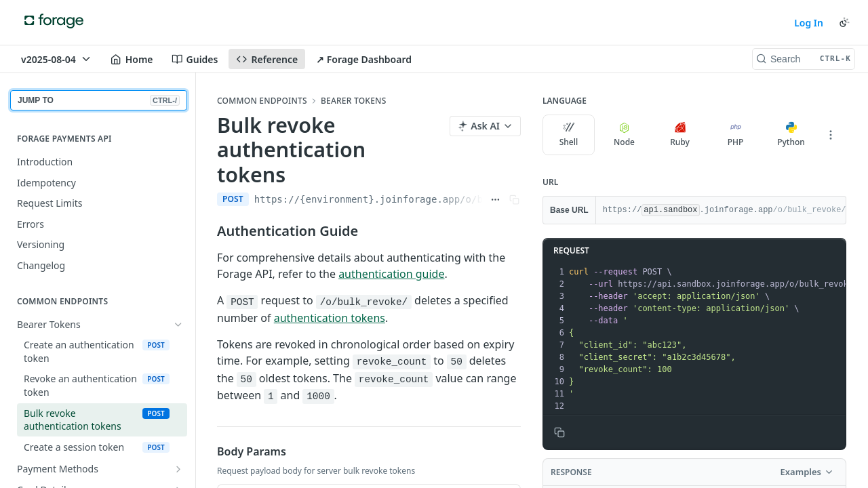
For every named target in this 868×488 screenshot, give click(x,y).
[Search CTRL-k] (804, 59)
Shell (569, 135)
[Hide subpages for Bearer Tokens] (178, 325)
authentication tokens (330, 318)
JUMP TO (99, 100)
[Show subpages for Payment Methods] (178, 469)
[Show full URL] (495, 199)
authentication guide (391, 274)
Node (624, 135)
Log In (809, 23)
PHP (736, 135)
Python (791, 135)
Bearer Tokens (354, 101)
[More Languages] (831, 135)
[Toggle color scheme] (844, 22)
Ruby (680, 135)
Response (571, 472)
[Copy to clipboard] (559, 432)
